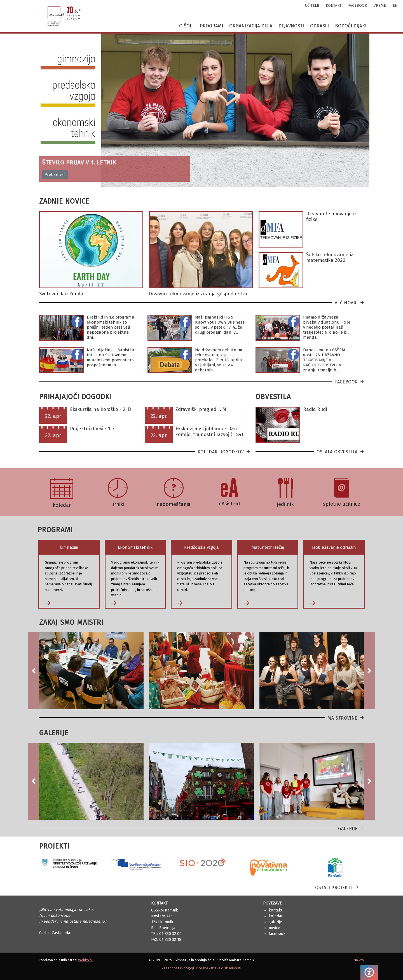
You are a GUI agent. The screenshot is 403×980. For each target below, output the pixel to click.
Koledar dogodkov (221, 452)
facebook (358, 5)
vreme (380, 5)
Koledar (276, 916)
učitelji (312, 5)
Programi (211, 26)
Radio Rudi (315, 409)
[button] (34, 671)
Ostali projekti (334, 888)
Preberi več (55, 175)
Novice (274, 928)
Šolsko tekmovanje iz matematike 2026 (330, 257)
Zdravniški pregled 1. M (201, 409)
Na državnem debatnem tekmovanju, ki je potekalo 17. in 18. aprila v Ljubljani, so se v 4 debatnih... (219, 360)
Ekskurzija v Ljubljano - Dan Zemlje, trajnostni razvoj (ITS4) (209, 431)
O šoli (186, 26)
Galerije (348, 829)
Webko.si (85, 960)
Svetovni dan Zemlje (62, 294)
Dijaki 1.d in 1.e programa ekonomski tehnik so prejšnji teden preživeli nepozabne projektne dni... (111, 327)
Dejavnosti (291, 26)
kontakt (334, 5)
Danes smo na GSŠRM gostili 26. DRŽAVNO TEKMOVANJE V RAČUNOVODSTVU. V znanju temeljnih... (324, 360)
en (395, 5)
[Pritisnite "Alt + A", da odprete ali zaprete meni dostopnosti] (369, 972)
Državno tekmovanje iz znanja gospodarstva (198, 294)
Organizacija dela (251, 26)
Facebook (346, 382)
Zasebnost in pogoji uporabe (185, 968)
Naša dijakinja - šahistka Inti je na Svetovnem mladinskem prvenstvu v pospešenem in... (111, 357)
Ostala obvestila (337, 452)
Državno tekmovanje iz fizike (331, 217)
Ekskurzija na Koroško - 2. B (100, 409)
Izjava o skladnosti (226, 968)
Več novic (346, 303)
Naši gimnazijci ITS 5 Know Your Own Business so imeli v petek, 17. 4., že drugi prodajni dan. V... (220, 325)
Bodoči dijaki (351, 26)
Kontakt (276, 910)
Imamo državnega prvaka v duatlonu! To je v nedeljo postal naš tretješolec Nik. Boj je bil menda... (327, 327)
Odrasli (319, 26)
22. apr (53, 416)
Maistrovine (343, 718)
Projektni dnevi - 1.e (92, 429)
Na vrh (359, 960)
